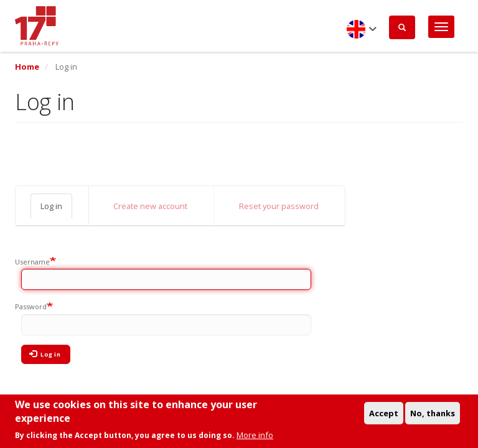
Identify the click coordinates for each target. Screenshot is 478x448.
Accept (384, 415)
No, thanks (433, 415)
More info (255, 437)
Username (32, 262)
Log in (51, 206)
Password (31, 306)
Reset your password (279, 206)
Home (27, 67)
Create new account (150, 206)
